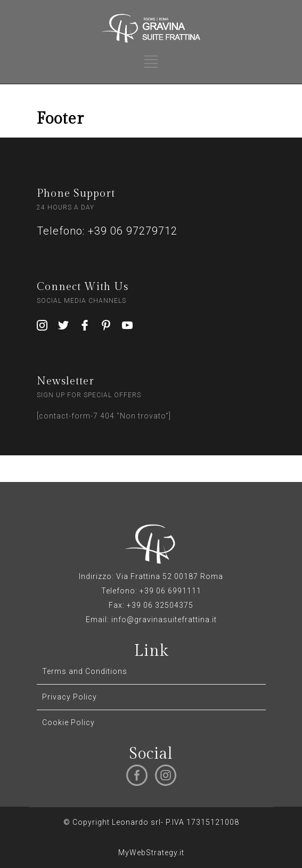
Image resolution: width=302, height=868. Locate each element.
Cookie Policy (68, 722)
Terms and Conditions (85, 671)
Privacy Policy (70, 697)
